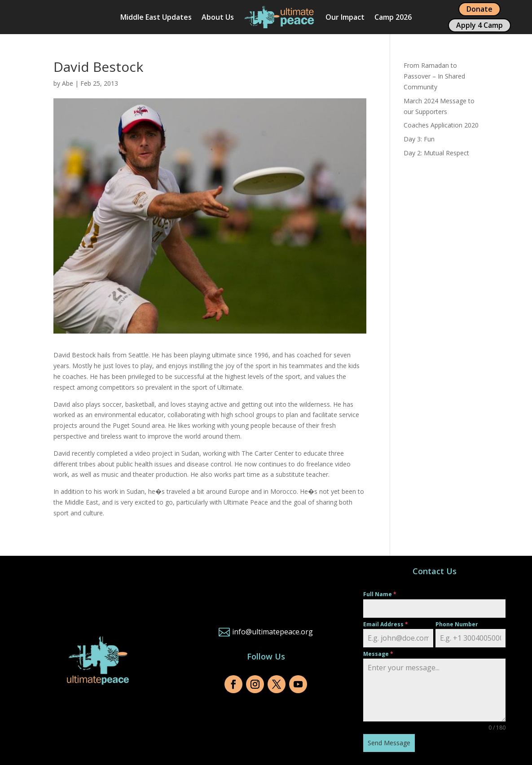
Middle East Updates (156, 17)
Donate (479, 9)
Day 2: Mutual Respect (436, 153)
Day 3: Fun (419, 139)
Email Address (386, 624)
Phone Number (457, 624)
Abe (68, 83)
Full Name (380, 594)
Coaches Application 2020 (441, 125)
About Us (218, 17)
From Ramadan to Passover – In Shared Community (434, 76)
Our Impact (345, 17)
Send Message (389, 743)
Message (378, 654)
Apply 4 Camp (479, 25)
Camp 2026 (393, 17)
